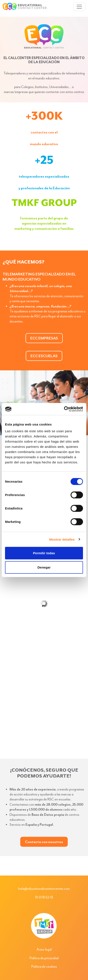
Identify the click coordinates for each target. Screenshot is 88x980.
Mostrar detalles (62, 539)
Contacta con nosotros (44, 842)
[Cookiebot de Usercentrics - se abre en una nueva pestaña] (64, 409)
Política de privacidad (44, 958)
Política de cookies (44, 967)
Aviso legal (44, 949)
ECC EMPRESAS (44, 338)
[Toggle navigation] (79, 7)
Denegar (44, 567)
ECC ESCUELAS (44, 356)
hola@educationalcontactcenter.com (44, 889)
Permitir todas (44, 553)
